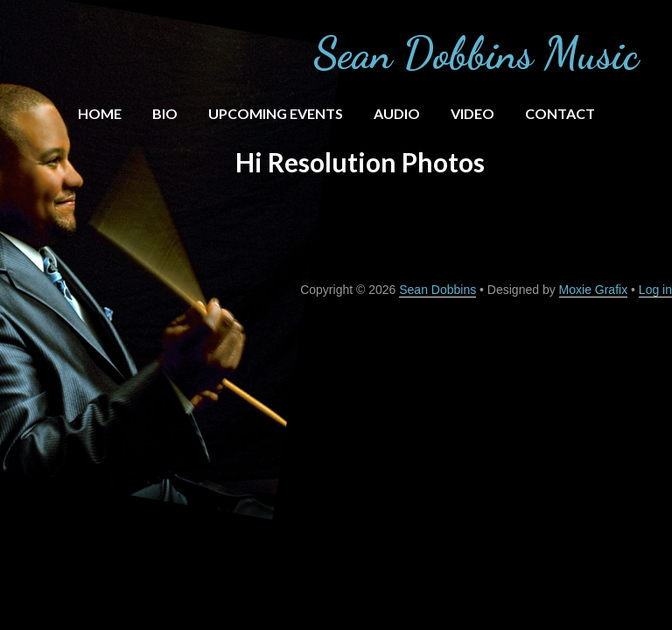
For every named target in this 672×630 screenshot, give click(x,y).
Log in (655, 290)
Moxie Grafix (594, 290)
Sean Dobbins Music (476, 53)
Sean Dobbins (437, 290)
